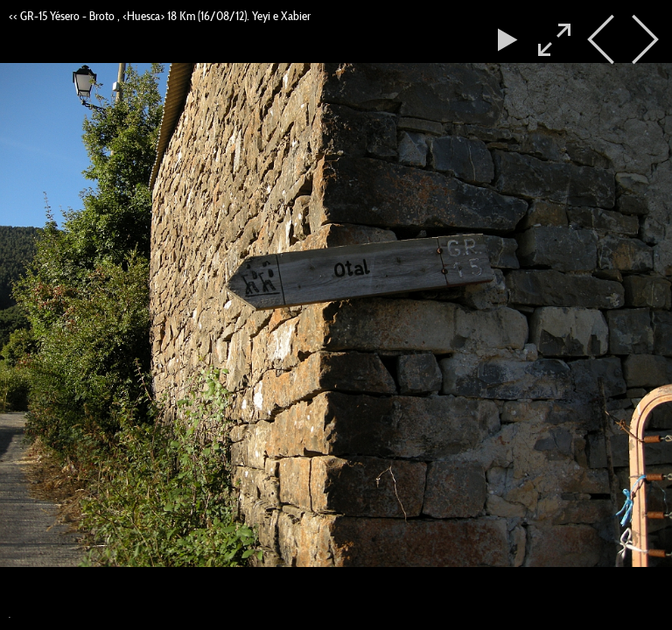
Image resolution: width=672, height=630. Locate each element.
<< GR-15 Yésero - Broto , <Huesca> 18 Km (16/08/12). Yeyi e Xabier (160, 16)
